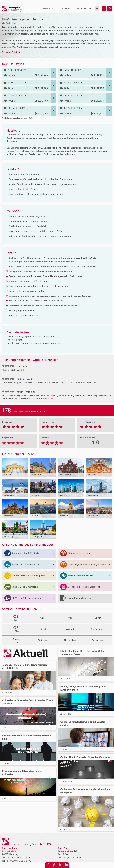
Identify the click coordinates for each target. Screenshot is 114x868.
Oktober (43, 640)
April (43, 618)
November (71, 640)
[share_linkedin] (66, 865)
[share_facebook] (54, 865)
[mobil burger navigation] (97, 9)
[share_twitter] (60, 865)
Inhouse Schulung (83, 8)
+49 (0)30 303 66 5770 (74, 858)
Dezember (98, 640)
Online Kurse (48, 8)
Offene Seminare (64, 8)
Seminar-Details (11, 52)
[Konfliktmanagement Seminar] (104, 9)
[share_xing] (48, 865)
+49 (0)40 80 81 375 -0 (18, 858)
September (98, 629)
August (71, 629)
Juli (43, 629)
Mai (71, 618)
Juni (98, 618)
